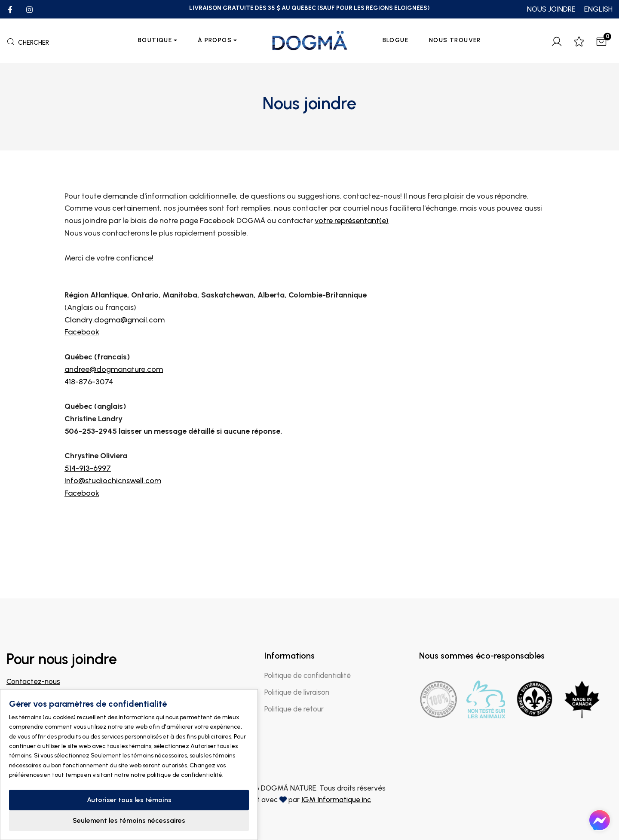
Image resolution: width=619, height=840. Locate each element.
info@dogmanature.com (46, 693)
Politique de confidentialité (308, 675)
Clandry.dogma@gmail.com (115, 359)
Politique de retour (294, 709)
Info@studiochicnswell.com (113, 520)
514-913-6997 (88, 508)
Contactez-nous (33, 681)
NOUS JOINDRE (551, 9)
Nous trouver (455, 40)
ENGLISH (598, 9)
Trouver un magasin (45, 735)
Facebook (82, 372)
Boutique (155, 40)
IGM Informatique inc (336, 800)
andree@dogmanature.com (114, 409)
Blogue (395, 40)
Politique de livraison (297, 692)
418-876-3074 (89, 421)
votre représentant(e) (352, 261)
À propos (215, 40)
